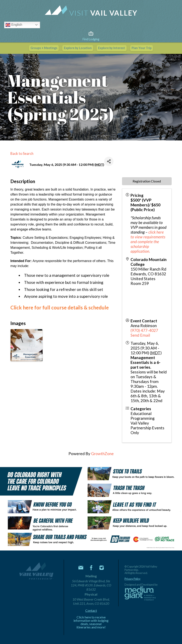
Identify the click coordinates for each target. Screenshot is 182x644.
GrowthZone (102, 454)
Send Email (140, 335)
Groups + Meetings (44, 48)
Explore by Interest (112, 48)
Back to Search (22, 153)
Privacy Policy (133, 579)
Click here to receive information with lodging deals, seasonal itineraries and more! (91, 622)
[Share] (109, 161)
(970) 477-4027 (144, 330)
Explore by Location (78, 48)
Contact (91, 611)
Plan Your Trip (142, 48)
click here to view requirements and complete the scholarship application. (148, 242)
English (14, 25)
